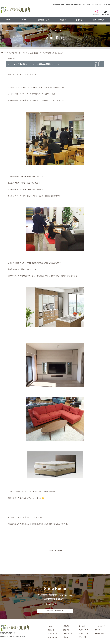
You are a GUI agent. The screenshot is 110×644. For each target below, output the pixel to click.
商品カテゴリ (83, 630)
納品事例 (63, 20)
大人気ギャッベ (44, 20)
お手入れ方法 (99, 634)
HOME (8, 20)
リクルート (67, 638)
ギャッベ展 (83, 638)
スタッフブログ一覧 (14, 53)
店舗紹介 (66, 627)
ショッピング (83, 634)
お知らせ (79, 20)
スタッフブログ (99, 20)
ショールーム (52, 638)
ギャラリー (98, 630)
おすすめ (82, 627)
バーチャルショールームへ (55, 611)
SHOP (24, 20)
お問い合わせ (68, 634)
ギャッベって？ (100, 627)
